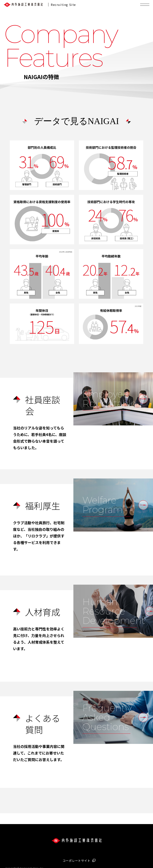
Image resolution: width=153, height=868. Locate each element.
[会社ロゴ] (77, 841)
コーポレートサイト (76, 860)
